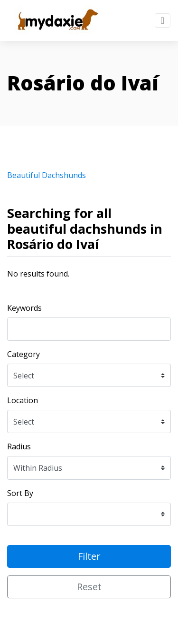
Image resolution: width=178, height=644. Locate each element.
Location (23, 400)
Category (23, 354)
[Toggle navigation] (163, 20)
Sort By (20, 493)
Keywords (24, 308)
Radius (19, 446)
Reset (89, 587)
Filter (89, 556)
